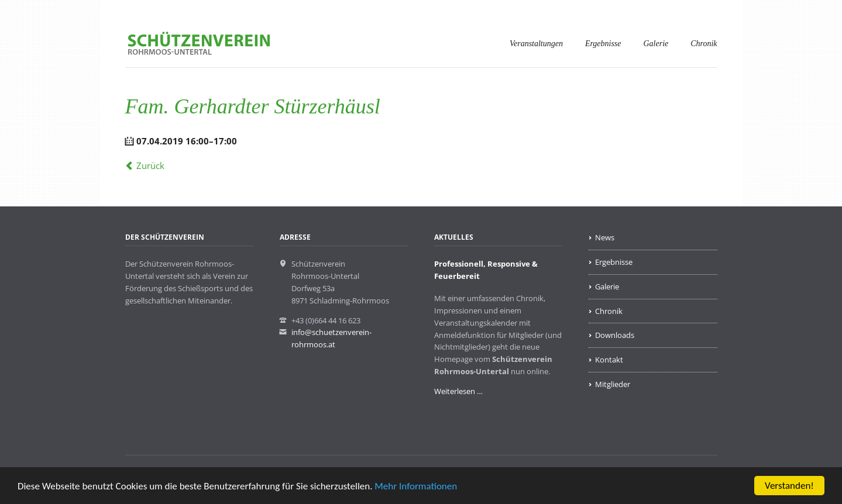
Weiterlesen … (458, 391)
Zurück (150, 165)
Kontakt (609, 360)
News (605, 237)
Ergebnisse (603, 44)
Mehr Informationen (416, 487)
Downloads (615, 335)
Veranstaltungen (536, 44)
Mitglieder (613, 384)
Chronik (704, 44)
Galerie (656, 44)
